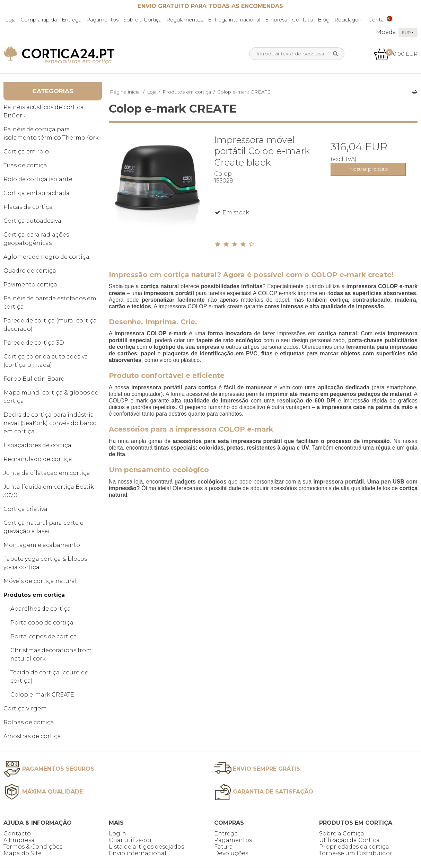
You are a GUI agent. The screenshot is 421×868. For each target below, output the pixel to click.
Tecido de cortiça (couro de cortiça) (49, 677)
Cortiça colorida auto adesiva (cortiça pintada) (46, 361)
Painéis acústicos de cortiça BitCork (44, 111)
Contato (302, 20)
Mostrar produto (368, 169)
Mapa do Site (23, 853)
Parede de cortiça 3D (34, 343)
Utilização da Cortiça (349, 840)
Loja (10, 20)
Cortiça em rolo (26, 152)
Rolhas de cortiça (29, 722)
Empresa (276, 20)
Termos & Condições (33, 847)
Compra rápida (39, 20)
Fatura (223, 847)
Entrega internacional (234, 20)
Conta (376, 20)
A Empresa (19, 840)
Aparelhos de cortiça (41, 609)
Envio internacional (138, 853)
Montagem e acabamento (42, 545)
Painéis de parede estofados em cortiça (50, 303)
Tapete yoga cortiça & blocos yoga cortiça (45, 563)
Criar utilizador (130, 840)
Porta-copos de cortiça (44, 636)
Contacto (17, 834)
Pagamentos (102, 20)
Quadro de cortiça (30, 271)
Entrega (72, 20)
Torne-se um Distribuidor (356, 853)
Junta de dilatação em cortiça (47, 473)
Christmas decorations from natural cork (51, 654)
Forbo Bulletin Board (34, 379)
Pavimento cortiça (30, 285)
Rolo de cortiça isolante (38, 179)
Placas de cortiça (28, 207)
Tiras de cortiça (25, 165)
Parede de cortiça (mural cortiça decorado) (50, 325)
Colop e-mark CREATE (42, 695)
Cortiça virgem (25, 708)
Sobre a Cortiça (142, 20)
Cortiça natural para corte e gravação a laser (43, 527)
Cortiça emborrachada (37, 193)
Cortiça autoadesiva (32, 221)
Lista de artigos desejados (146, 847)
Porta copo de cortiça (42, 623)
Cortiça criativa (25, 509)
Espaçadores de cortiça (37, 445)
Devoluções (231, 853)
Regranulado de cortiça (38, 459)
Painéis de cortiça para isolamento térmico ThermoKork (51, 134)
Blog (324, 20)
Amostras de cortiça (32, 736)
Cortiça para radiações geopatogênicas (36, 239)
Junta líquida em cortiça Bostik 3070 (49, 491)
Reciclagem (349, 20)
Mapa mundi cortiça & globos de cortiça (51, 397)
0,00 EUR (396, 54)
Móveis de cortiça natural (40, 581)
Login (117, 834)
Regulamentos (185, 20)
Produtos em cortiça (34, 595)
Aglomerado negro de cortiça (46, 257)
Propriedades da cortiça (354, 847)
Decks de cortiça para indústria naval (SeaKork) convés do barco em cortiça (50, 423)
